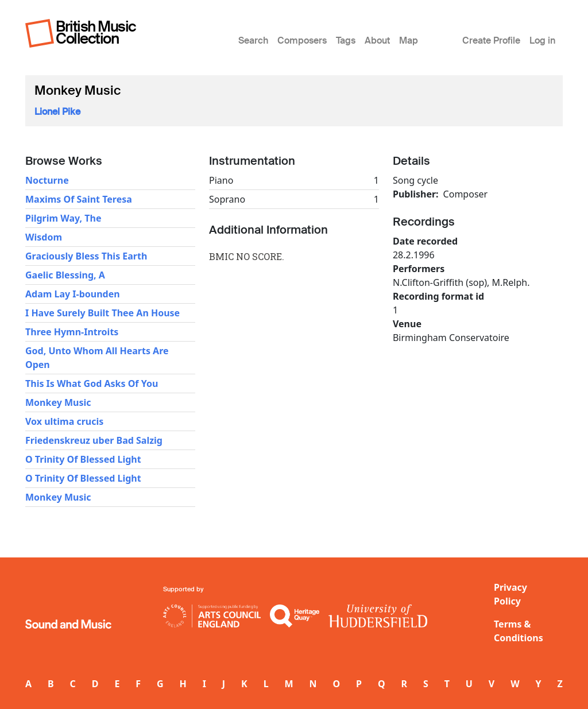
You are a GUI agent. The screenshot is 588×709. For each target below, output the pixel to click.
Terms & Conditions (519, 631)
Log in (542, 40)
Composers (302, 40)
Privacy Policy (510, 594)
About (377, 40)
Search (253, 40)
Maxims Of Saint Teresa (79, 199)
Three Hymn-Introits (72, 332)
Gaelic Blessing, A (65, 275)
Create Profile (491, 40)
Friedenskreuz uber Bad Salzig (94, 440)
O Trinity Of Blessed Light (83, 459)
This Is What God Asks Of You (92, 383)
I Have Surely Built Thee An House (102, 313)
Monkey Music (58, 402)
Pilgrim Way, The (63, 218)
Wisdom (44, 237)
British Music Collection (96, 32)
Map (409, 40)
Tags (346, 40)
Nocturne (47, 180)
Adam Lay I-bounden (73, 294)
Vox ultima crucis (64, 421)
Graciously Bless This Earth (86, 256)
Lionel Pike (57, 112)
